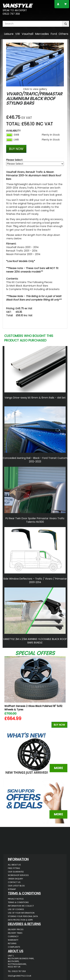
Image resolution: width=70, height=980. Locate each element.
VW (18, 34)
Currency (13, 936)
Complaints (14, 947)
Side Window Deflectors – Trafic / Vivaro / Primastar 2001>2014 (35, 580)
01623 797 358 (11, 14)
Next (63, 693)
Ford (54, 34)
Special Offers (35, 653)
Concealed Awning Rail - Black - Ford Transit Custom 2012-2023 (35, 460)
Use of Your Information (21, 913)
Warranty (13, 940)
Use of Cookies (16, 909)
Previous (7, 693)
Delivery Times (15, 933)
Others (63, 34)
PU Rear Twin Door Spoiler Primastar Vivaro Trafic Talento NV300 (35, 520)
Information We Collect (21, 906)
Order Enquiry (15, 879)
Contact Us (14, 882)
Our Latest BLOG (16, 886)
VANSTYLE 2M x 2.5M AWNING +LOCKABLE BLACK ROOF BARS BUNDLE (35, 641)
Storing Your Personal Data (23, 916)
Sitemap (12, 889)
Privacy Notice (16, 899)
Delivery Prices (16, 929)
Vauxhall (27, 34)
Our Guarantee (16, 872)
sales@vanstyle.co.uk (20, 976)
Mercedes (42, 34)
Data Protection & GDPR (20, 920)
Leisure (9, 34)
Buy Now (59, 725)
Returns (12, 943)
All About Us (14, 865)
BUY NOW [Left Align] (16, 149)
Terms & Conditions (18, 902)
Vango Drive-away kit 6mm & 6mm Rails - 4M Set (35, 398)
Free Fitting (14, 868)
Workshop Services (18, 875)
